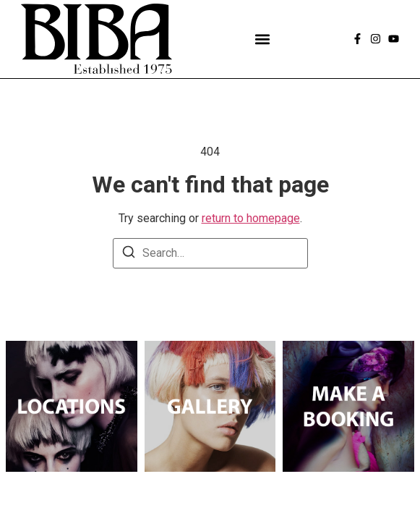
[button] (262, 39)
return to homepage (251, 218)
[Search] (129, 254)
